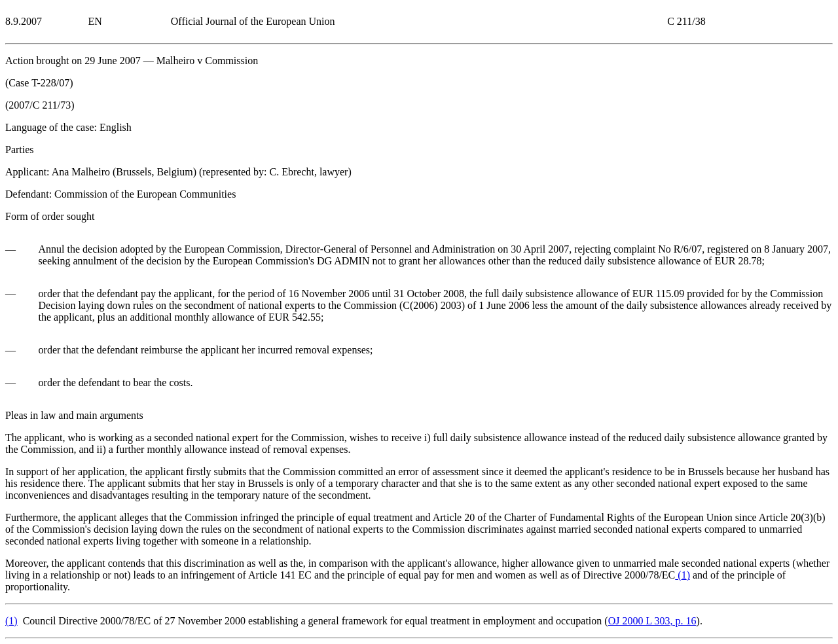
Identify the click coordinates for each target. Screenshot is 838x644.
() (683, 575)
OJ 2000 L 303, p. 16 (652, 621)
